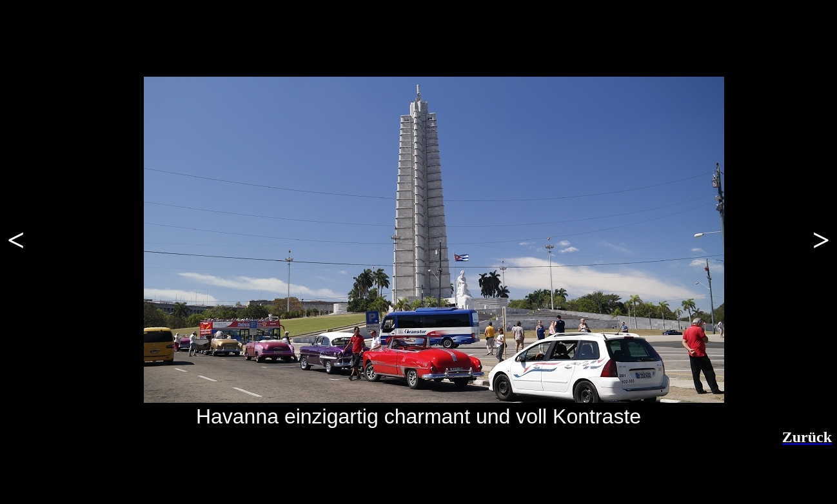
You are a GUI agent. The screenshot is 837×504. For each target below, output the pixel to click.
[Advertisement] (161, 477)
